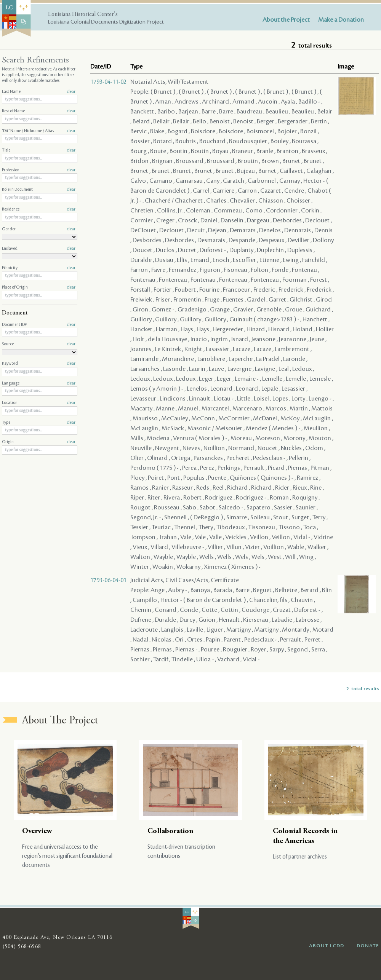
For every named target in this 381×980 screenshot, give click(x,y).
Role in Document (39, 190)
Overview (37, 831)
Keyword (39, 364)
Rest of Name (39, 111)
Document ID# (39, 325)
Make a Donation (341, 20)
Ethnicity (39, 268)
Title (39, 150)
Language (39, 383)
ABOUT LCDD (327, 946)
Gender (39, 229)
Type (39, 423)
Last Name (39, 92)
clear (71, 92)
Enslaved (39, 249)
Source (39, 344)
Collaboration (170, 831)
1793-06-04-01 (108, 580)
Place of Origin (39, 287)
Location (39, 403)
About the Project (286, 20)
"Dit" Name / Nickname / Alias (39, 131)
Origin (39, 442)
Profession (39, 170)
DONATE (368, 946)
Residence (39, 209)
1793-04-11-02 (108, 82)
